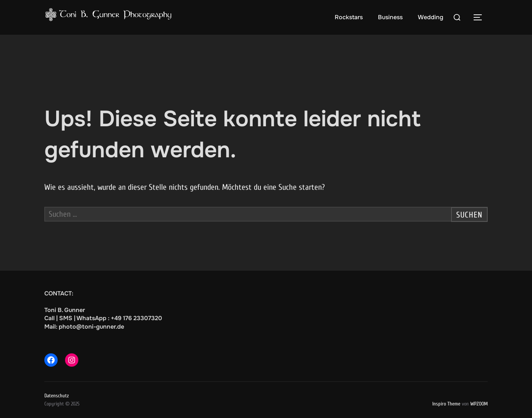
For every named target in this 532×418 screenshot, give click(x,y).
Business (390, 17)
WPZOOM (479, 404)
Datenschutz (57, 396)
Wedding (431, 17)
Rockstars (349, 17)
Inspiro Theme (446, 404)
